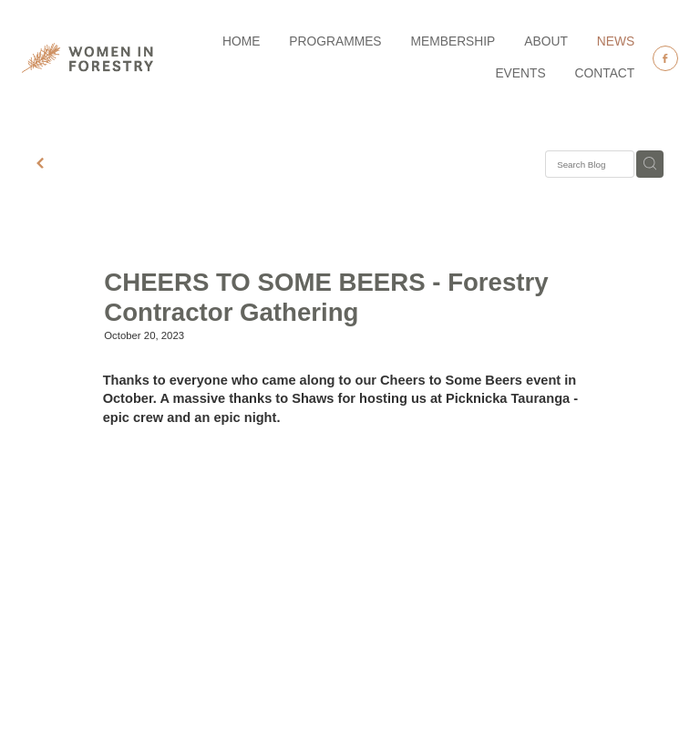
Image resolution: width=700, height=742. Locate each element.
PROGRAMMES (335, 41)
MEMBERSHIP (453, 41)
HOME (241, 41)
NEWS (616, 41)
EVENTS (520, 73)
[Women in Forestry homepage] (87, 58)
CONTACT (605, 73)
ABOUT (546, 41)
